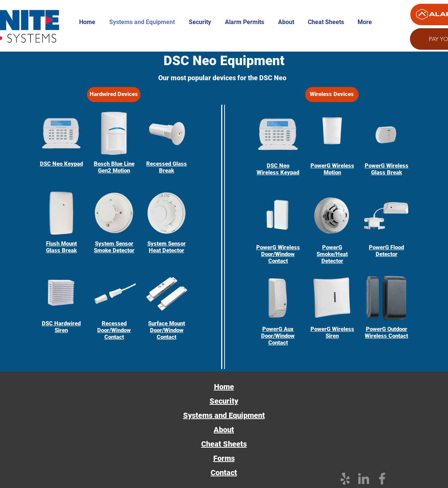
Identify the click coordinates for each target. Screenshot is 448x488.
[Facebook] (382, 479)
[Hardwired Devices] (114, 95)
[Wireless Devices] (332, 95)
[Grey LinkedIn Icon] (364, 479)
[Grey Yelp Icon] (345, 479)
